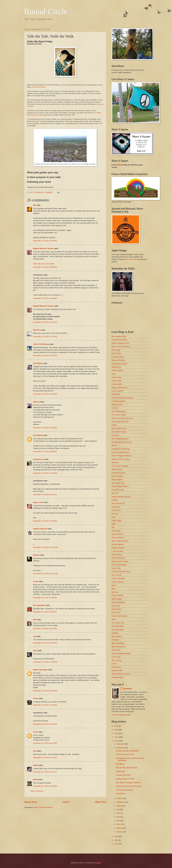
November (120, 748)
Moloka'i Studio (117, 370)
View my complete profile (121, 715)
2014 (116, 726)
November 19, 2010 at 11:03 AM (45, 574)
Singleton (115, 633)
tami (35, 751)
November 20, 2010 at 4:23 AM (45, 705)
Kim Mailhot (38, 435)
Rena (35, 651)
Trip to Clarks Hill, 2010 (125, 754)
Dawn (114, 585)
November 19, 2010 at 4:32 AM (45, 356)
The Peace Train (118, 623)
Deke (114, 619)
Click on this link (130, 259)
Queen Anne (116, 609)
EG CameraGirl (39, 605)
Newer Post (30, 802)
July (118, 809)
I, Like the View (117, 551)
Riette (35, 779)
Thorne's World (117, 595)
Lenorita (115, 408)
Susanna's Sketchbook (120, 452)
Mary (113, 589)
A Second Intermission (124, 790)
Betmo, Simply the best (120, 343)
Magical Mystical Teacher (43, 248)
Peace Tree (116, 568)
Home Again (121, 771)
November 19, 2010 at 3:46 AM (45, 241)
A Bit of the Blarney (41, 344)
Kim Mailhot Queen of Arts (122, 442)
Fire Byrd (115, 514)
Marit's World (117, 381)
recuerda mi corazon (119, 364)
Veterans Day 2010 (123, 775)
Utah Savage (117, 599)
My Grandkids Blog (119, 336)
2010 (116, 741)
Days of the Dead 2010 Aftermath (129, 786)
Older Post (100, 802)
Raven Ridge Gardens (120, 486)
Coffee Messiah (118, 582)
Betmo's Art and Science (121, 347)
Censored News (118, 630)
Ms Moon (115, 462)
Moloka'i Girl (116, 367)
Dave (114, 517)
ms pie (36, 581)
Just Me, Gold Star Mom (121, 572)
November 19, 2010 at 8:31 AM (45, 495)
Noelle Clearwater (40, 670)
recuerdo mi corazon (38, 87)
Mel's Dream (116, 353)
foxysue (36, 555)
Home (66, 802)
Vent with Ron (117, 555)
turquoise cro (39, 459)
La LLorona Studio (119, 415)
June (118, 813)
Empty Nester (117, 469)
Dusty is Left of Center (120, 561)
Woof (114, 374)
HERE (119, 165)
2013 (116, 730)
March (119, 824)
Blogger (98, 863)
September (121, 802)
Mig (113, 527)
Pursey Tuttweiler (118, 578)
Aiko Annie (116, 606)
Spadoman (128, 689)
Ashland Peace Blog (119, 340)
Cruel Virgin (116, 657)
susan (36, 732)
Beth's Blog (116, 350)
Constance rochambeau (121, 449)
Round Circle (46, 12)
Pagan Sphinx (117, 480)
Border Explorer (118, 544)
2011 (116, 737)
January (120, 832)
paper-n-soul (38, 502)
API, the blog (117, 660)
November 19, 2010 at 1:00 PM (45, 598)
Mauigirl (115, 500)
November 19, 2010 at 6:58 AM (45, 451)
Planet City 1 (116, 510)
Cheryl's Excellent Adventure (122, 398)
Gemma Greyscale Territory (122, 418)
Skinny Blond (117, 636)
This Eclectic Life (118, 503)
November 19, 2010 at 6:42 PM (45, 643)
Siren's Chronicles (118, 647)
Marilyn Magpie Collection (121, 456)
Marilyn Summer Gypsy (121, 459)
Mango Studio (117, 405)
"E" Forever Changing (120, 466)
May (118, 817)
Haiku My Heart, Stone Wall (44, 264)
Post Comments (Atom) (44, 807)
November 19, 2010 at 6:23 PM (45, 629)
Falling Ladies (117, 384)
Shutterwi (115, 640)
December (120, 744)
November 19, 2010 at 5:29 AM (45, 394)
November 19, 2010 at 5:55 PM (45, 612)
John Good (116, 650)
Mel (34, 205)
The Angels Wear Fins (120, 422)
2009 (116, 836)
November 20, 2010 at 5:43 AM (45, 724)
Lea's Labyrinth (117, 391)
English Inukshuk (118, 548)
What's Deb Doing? (119, 428)
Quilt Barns (120, 764)
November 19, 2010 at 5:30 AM (45, 428)
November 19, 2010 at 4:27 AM (45, 336)
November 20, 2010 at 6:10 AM (45, 743)
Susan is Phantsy (118, 360)
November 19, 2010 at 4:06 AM (45, 298)
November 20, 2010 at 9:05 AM (45, 786)
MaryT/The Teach (118, 558)
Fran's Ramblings (118, 602)
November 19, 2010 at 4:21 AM (45, 322)
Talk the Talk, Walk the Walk (127, 768)
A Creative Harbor (118, 401)
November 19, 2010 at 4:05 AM (45, 267)
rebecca (36, 402)
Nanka (36, 765)
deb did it (37, 330)
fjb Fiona (115, 592)
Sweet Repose (117, 534)
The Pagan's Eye (118, 483)
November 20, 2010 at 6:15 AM (45, 757)
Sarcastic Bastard (118, 473)
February (120, 828)
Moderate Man (117, 671)
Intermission (120, 794)
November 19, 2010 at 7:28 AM (45, 473)
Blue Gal (115, 493)
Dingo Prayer (117, 521)
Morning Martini (118, 538)
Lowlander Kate (118, 357)
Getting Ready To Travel (125, 779)
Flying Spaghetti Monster (121, 653)
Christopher (38, 363)
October (120, 798)
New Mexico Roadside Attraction (128, 783)
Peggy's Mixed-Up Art (120, 388)
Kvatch (114, 664)
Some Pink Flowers (119, 432)
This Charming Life (119, 411)
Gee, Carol (116, 612)
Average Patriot (118, 677)
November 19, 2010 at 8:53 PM (45, 691)
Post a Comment (37, 791)
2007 (116, 844)
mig (35, 636)
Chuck (36, 698)
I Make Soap (116, 377)
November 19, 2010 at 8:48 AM (45, 521)
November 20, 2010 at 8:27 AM (45, 772)
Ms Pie (114, 445)
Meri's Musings (117, 476)
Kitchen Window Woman (121, 674)
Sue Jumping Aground (120, 439)
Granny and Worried (119, 616)
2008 (116, 840)
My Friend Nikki (118, 626)
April (118, 821)
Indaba (114, 425)
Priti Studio (116, 394)
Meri (35, 620)
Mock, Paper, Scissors (120, 541)
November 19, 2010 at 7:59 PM (45, 662)
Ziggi (113, 524)
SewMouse (116, 507)
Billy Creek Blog (118, 643)
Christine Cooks (118, 490)
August (119, 806)
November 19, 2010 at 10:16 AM (45, 547)
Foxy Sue (115, 435)
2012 (116, 733)
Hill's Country (117, 575)
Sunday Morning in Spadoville (127, 751)
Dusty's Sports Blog (119, 565)
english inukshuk (40, 529)
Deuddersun (116, 667)
